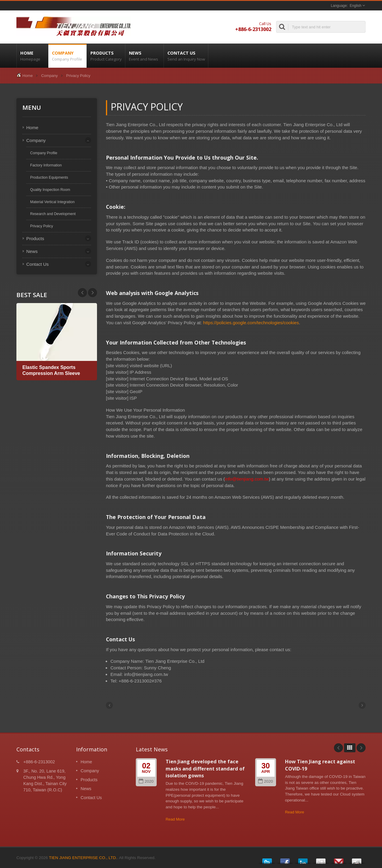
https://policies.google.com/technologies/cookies (251, 323)
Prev (93, 293)
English (356, 6)
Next (82, 293)
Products (106, 56)
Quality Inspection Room (50, 190)
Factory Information (46, 165)
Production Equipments (49, 177)
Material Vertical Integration (52, 202)
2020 (146, 781)
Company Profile (44, 153)
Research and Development (53, 214)
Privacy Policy (78, 76)
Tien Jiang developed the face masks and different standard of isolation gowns (205, 769)
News (144, 56)
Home (32, 56)
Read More (175, 819)
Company (67, 56)
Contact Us (186, 56)
